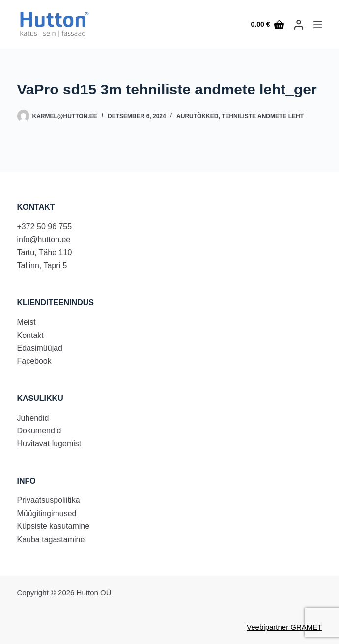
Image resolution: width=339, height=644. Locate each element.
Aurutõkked (197, 116)
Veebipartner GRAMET (284, 627)
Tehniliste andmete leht (263, 116)
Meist (27, 322)
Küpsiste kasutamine (54, 526)
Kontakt (30, 335)
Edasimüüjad (40, 348)
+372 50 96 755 (45, 227)
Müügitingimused (47, 513)
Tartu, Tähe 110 (45, 253)
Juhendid (33, 418)
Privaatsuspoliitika (49, 500)
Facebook (34, 361)
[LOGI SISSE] (299, 25)
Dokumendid (39, 431)
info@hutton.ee (44, 239)
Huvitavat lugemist (49, 444)
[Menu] (318, 25)
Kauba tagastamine (51, 539)
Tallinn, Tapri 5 (42, 265)
